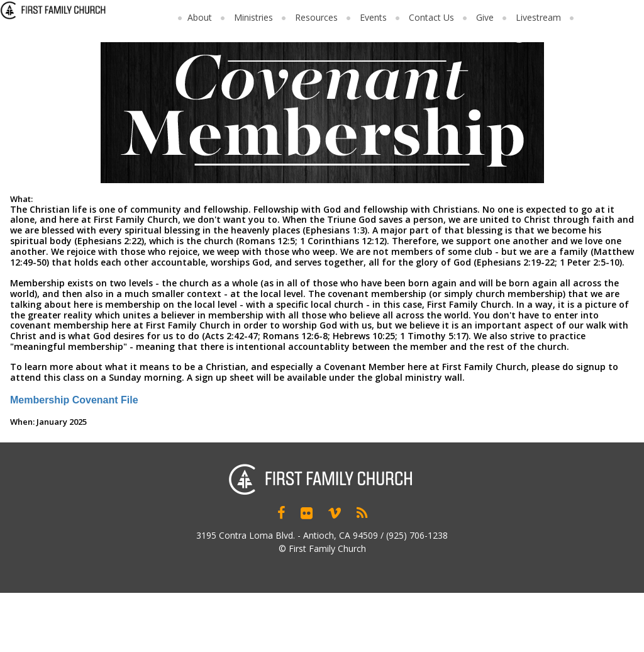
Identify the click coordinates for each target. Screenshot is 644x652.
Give (485, 17)
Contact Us (431, 17)
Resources (316, 17)
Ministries (253, 17)
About (200, 17)
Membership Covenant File (74, 400)
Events (373, 17)
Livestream (538, 17)
